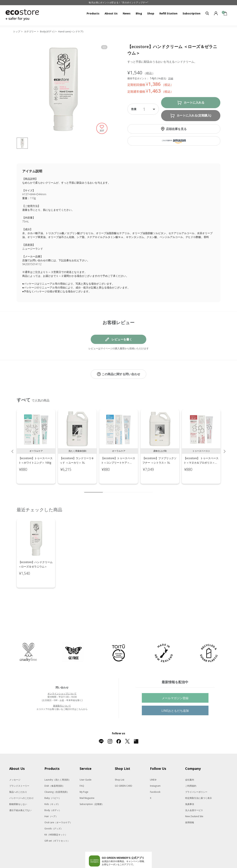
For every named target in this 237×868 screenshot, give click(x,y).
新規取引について (62, 690)
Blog (139, 13)
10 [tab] (150, 488)
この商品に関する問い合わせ (121, 374)
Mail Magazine (87, 782)
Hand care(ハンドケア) (71, 31)
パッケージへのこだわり (21, 782)
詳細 (171, 78)
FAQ (82, 770)
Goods (54, 813)
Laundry (58, 764)
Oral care (58, 807)
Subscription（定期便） (92, 789)
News (127, 13)
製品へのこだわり (18, 776)
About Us (111, 13)
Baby (53, 782)
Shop (151, 13)
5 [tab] (122, 488)
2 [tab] (106, 488)
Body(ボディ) (47, 31)
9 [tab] (144, 488)
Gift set (57, 825)
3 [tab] (111, 488)
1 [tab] (94, 488)
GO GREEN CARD (123, 770)
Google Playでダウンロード (103, 855)
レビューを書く (122, 339)
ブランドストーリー (19, 770)
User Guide (86, 764)
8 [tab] (139, 488)
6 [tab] (128, 488)
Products (93, 13)
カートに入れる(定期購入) (194, 115)
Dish (55, 770)
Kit (56, 819)
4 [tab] (117, 488)
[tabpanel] (36, 443)
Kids (52, 789)
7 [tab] (133, 488)
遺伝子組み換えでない (20, 795)
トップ (17, 31)
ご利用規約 (191, 770)
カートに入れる (194, 103)
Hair (51, 801)
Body (53, 795)
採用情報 (190, 807)
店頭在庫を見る (176, 129)
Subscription (191, 13)
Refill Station (168, 13)
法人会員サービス (194, 795)
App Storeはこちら (132, 855)
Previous (12, 447)
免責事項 (190, 789)
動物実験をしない (18, 789)
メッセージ (15, 764)
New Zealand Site (194, 801)
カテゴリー (30, 31)
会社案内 (190, 764)
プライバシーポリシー (196, 776)
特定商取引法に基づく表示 (198, 782)
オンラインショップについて (62, 678)
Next (225, 447)
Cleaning (57, 776)
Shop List (120, 764)
